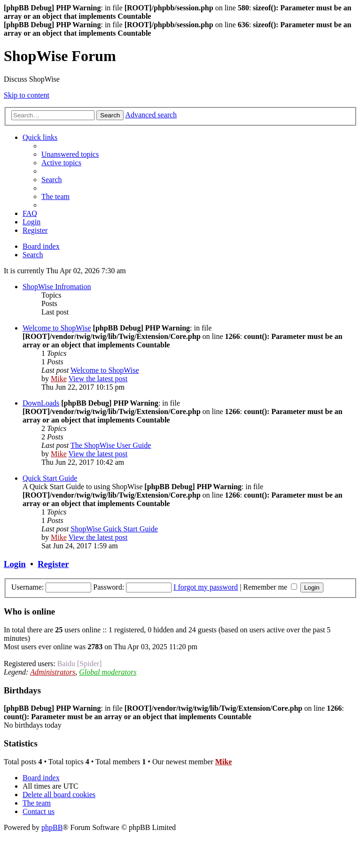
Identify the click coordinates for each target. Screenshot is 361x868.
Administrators (53, 672)
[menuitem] (70, 154)
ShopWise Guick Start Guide (114, 529)
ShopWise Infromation (57, 287)
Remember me (270, 587)
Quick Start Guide (50, 478)
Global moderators (108, 672)
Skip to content (27, 95)
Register (53, 564)
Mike (59, 379)
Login (15, 564)
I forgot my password (206, 587)
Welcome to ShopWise (57, 328)
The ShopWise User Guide (111, 445)
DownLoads (41, 403)
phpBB (52, 827)
